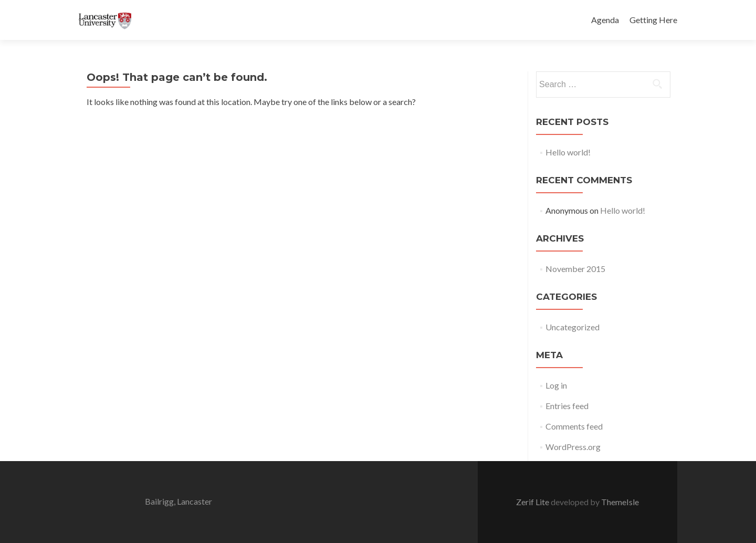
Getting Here (653, 20)
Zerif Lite (533, 502)
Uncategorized (573, 327)
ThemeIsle (620, 502)
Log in (556, 385)
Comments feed (574, 426)
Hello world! (568, 152)
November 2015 (575, 269)
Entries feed (567, 406)
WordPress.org (573, 447)
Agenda (605, 20)
